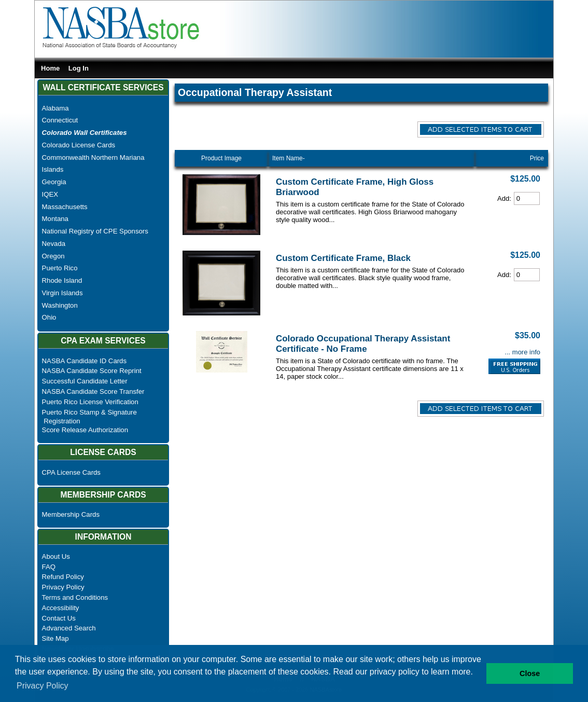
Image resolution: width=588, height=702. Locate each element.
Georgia (54, 182)
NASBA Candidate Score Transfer (93, 391)
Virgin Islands (62, 293)
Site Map (55, 638)
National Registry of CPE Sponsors (95, 231)
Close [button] (530, 673)
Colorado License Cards (79, 145)
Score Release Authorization (85, 430)
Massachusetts (65, 207)
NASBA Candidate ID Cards (84, 361)
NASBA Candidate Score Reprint (92, 371)
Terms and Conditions (75, 597)
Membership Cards (71, 514)
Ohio (49, 317)
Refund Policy (63, 577)
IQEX (50, 194)
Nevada (54, 244)
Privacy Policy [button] (43, 686)
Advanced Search (69, 628)
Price (537, 158)
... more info (522, 352)
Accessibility (61, 608)
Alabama (55, 108)
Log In (79, 68)
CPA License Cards (71, 472)
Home (50, 68)
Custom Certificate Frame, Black (343, 258)
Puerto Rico (60, 268)
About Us (56, 556)
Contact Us (59, 618)
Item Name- (289, 158)
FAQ (49, 567)
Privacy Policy (63, 587)
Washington (60, 305)
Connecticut (60, 120)
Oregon (53, 256)
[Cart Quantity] (527, 198)
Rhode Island (62, 280)
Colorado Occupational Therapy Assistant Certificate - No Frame (363, 344)
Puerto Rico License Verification (90, 402)
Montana (55, 219)
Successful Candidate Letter (85, 381)
